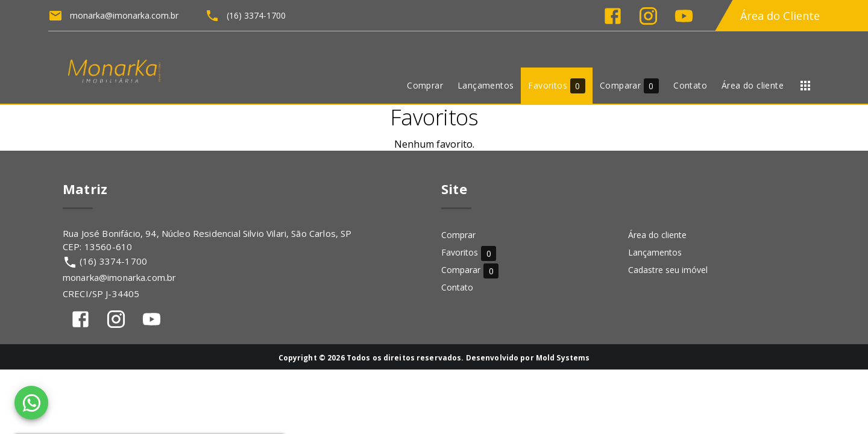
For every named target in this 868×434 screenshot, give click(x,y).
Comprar (458, 235)
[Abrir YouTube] (684, 16)
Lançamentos (655, 252)
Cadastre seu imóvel (668, 270)
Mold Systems (563, 358)
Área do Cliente (780, 16)
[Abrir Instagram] (648, 16)
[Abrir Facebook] (613, 16)
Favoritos (469, 253)
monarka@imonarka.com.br (119, 277)
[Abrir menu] (805, 86)
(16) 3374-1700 (113, 261)
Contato (457, 287)
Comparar (470, 270)
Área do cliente (657, 235)
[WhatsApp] (31, 403)
